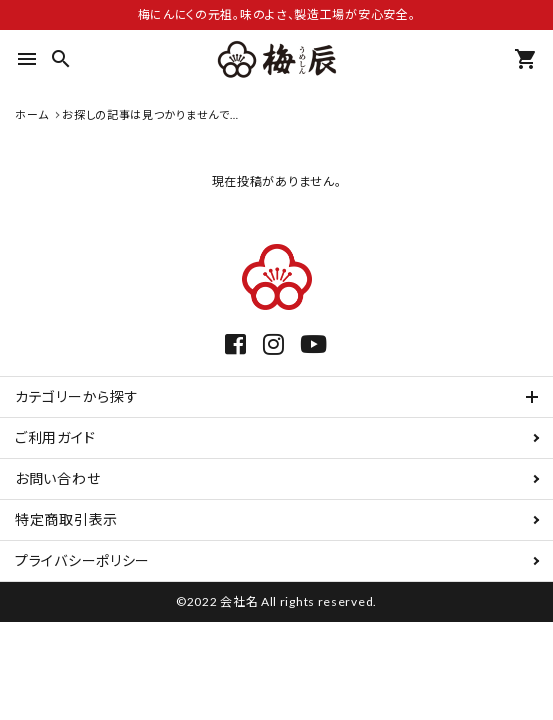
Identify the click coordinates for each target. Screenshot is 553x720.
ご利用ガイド (55, 437)
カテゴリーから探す (76, 396)
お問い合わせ (57, 478)
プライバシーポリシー (82, 560)
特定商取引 (66, 519)
